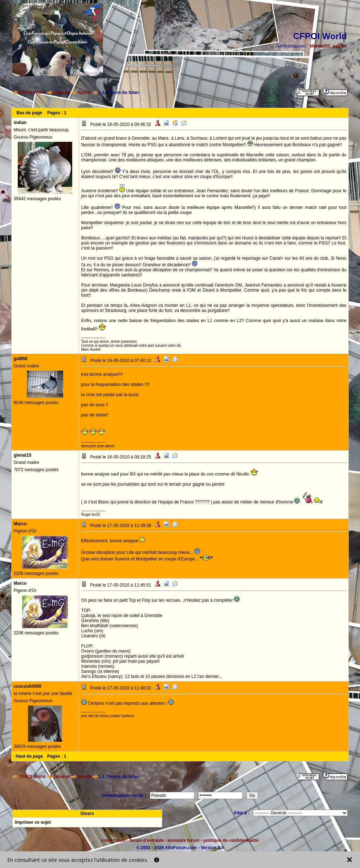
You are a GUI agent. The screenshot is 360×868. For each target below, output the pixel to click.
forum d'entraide (147, 840)
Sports (85, 92)
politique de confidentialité (231, 840)
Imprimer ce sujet (33, 822)
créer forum (114, 840)
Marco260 (320, 46)
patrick (339, 46)
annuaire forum (183, 840)
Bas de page (29, 113)
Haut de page (29, 756)
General (62, 92)
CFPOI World (32, 92)
